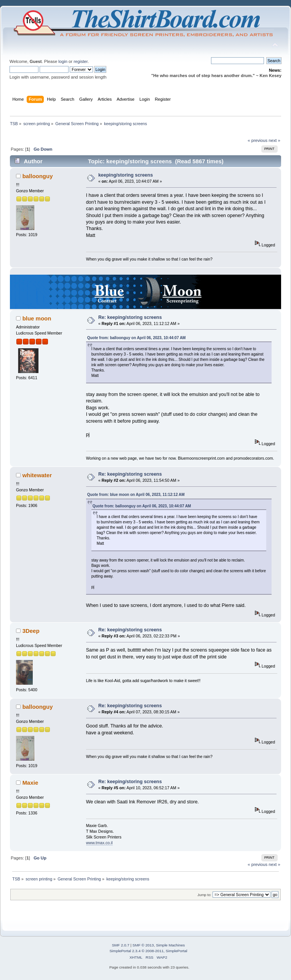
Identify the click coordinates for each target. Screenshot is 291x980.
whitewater (37, 475)
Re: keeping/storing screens (130, 317)
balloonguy (38, 176)
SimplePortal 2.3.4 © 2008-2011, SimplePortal (148, 951)
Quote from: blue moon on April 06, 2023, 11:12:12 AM (136, 495)
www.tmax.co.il (99, 843)
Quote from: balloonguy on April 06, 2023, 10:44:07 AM (137, 338)
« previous (257, 140)
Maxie (30, 783)
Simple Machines (170, 945)
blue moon (37, 318)
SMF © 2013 (143, 945)
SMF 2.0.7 (121, 945)
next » (274, 140)
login (63, 61)
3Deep (31, 631)
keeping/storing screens (126, 175)
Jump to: (204, 895)
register (81, 61)
